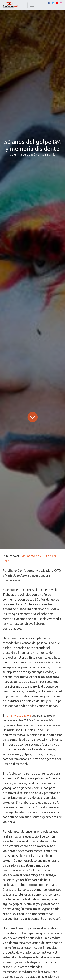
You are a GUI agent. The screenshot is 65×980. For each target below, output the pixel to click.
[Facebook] (49, 3)
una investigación (19, 715)
